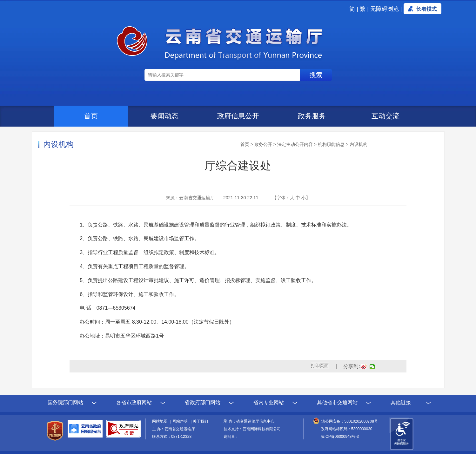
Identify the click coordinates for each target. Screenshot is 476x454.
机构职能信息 (331, 144)
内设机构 (359, 144)
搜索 (316, 75)
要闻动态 (164, 116)
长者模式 (426, 9)
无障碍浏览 (385, 9)
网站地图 (161, 421)
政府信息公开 (238, 116)
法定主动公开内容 (295, 144)
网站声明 (181, 421)
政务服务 (312, 116)
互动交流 (385, 116)
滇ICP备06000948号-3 (340, 437)
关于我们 (200, 421)
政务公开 (263, 144)
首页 (91, 116)
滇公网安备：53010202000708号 (349, 421)
